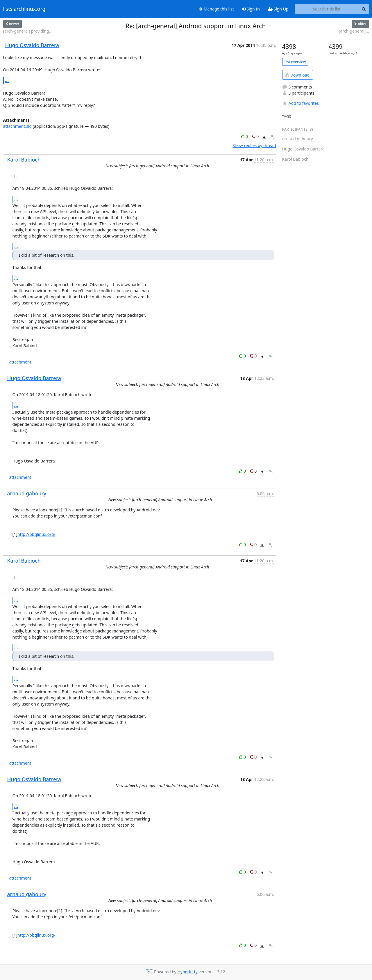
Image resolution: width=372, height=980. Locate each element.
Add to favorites (301, 103)
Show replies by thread (254, 145)
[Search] (364, 9)
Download (297, 75)
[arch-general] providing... (28, 31)
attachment (20, 362)
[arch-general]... (354, 31)
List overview (295, 62)
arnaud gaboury (27, 493)
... (7, 80)
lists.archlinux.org (24, 9)
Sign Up (278, 9)
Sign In (251, 9)
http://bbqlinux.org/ (36, 534)
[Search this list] (327, 9)
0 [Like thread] (245, 136)
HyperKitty (187, 972)
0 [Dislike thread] (255, 136)
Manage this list (217, 9)
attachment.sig (18, 126)
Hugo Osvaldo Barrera (32, 45)
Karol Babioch (24, 160)
